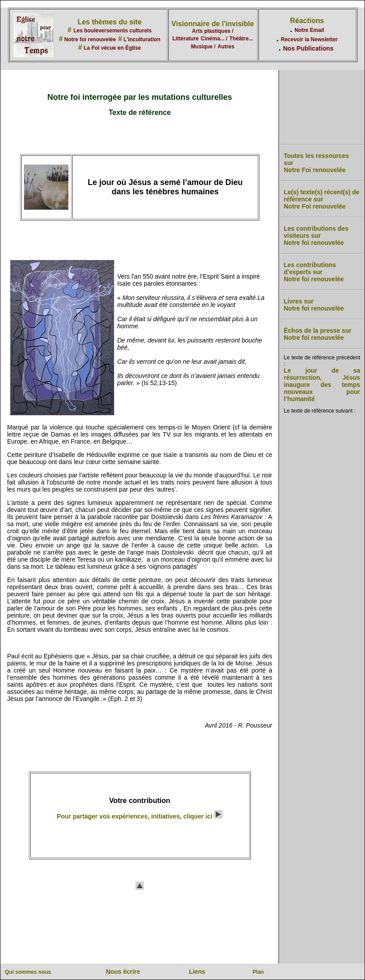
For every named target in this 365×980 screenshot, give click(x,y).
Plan (258, 972)
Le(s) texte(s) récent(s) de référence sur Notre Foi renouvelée (321, 199)
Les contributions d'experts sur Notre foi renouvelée (314, 272)
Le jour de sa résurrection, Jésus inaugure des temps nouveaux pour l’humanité (322, 385)
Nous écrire (123, 972)
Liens (197, 972)
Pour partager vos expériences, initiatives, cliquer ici (140, 816)
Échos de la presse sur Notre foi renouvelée (318, 334)
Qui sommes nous (28, 972)
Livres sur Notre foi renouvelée (314, 305)
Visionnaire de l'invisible (213, 24)
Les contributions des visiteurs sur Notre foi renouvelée (316, 236)
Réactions (307, 21)
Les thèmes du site (110, 22)
